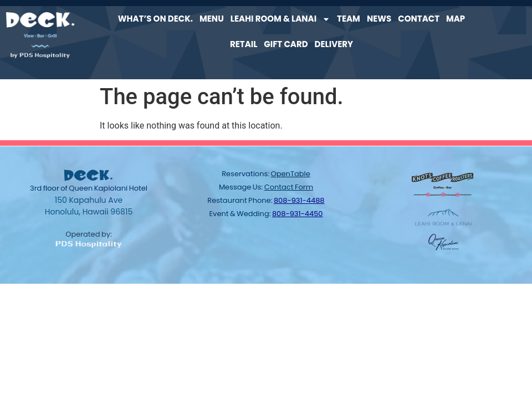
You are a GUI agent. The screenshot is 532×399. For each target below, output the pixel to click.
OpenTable (291, 174)
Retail (244, 44)
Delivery (334, 44)
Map (456, 19)
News (379, 19)
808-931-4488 (299, 200)
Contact (419, 19)
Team (349, 19)
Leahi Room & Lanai (280, 19)
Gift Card (286, 44)
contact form (289, 187)
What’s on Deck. (155, 19)
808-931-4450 (298, 214)
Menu (212, 19)
